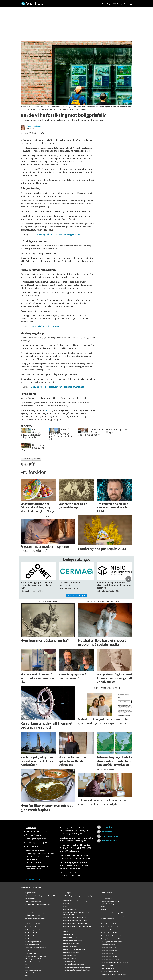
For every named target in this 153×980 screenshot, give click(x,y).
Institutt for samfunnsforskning (35, 948)
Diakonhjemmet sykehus (33, 902)
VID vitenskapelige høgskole (111, 971)
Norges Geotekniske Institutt (73, 940)
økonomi (36, 459)
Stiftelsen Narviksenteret (109, 927)
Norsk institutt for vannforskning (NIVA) (77, 970)
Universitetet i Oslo (107, 954)
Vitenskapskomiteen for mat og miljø (114, 974)
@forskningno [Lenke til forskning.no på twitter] (108, 827)
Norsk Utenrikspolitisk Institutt (74, 964)
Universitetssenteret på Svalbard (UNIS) (114, 962)
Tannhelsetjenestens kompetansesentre (115, 936)
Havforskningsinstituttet (33, 930)
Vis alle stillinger (76, 596)
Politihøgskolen (107, 893)
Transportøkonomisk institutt (111, 939)
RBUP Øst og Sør (107, 899)
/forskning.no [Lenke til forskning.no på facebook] (108, 832)
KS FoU (27, 951)
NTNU (65, 906)
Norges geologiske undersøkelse (74, 949)
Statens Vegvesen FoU (108, 924)
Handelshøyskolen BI (32, 927)
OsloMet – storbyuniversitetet (73, 973)
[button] (128, 579)
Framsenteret (29, 921)
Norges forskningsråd (70, 946)
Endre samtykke (33, 879)
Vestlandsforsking (107, 965)
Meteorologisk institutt (32, 962)
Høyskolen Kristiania (32, 945)
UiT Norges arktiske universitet (112, 942)
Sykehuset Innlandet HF (109, 933)
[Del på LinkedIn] (30, 464)
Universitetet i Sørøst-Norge (110, 959)
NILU (26, 976)
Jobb (123, 4)
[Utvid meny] (131, 4)
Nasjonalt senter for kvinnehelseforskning (77, 923)
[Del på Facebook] (22, 464)
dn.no (48, 410)
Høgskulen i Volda (31, 939)
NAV (26, 965)
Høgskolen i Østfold (31, 936)
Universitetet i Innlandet (109, 951)
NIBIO (27, 968)
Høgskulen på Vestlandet (33, 942)
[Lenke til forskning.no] (57, 3)
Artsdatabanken (30, 899)
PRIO (103, 896)
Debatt (101, 4)
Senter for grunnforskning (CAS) (112, 913)
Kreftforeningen (30, 954)
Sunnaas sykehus (107, 930)
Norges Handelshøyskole (71, 943)
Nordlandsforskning (70, 937)
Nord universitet (68, 934)
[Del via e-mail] (33, 464)
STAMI (103, 921)
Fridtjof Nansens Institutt (33, 924)
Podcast (116, 4)
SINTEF (104, 910)
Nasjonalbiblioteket (69, 909)
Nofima (65, 931)
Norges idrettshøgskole (71, 952)
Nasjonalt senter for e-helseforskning (76, 920)
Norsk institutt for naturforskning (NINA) (77, 967)
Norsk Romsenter (69, 961)
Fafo (26, 910)
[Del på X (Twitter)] (26, 464)
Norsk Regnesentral (70, 958)
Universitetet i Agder (108, 945)
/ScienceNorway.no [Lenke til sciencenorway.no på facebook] (110, 841)
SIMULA (104, 907)
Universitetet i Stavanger (109, 957)
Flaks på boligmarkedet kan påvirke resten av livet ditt (58, 387)
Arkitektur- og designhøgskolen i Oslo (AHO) (40, 896)
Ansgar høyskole (30, 893)
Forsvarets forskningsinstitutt (35, 918)
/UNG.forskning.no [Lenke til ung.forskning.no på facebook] (110, 836)
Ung (108, 4)
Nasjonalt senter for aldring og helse (75, 917)
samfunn (26, 459)
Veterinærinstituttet (108, 968)
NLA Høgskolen (68, 893)
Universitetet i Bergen (108, 948)
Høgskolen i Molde (31, 933)
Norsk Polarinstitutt (70, 955)
